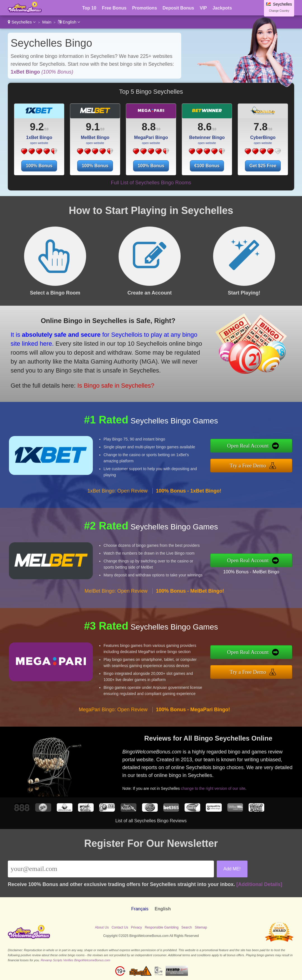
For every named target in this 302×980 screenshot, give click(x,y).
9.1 (93, 127)
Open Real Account (248, 446)
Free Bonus (114, 8)
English (69, 22)
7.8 (261, 127)
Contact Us (120, 927)
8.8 (149, 127)
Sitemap (201, 927)
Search (187, 927)
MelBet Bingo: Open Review (116, 591)
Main (47, 22)
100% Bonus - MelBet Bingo (251, 572)
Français (140, 909)
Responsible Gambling (162, 927)
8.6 (205, 127)
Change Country (279, 11)
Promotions (144, 8)
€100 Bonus (207, 166)
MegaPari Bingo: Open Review (113, 710)
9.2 (37, 127)
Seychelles (22, 22)
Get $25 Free (263, 166)
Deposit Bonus (178, 8)
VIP (203, 8)
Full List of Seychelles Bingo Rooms (151, 183)
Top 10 (89, 8)
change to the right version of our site (213, 788)
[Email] (111, 869)
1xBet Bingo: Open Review (117, 491)
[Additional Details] (259, 884)
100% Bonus (39, 166)
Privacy (136, 927)
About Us (102, 927)
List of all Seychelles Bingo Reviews (151, 821)
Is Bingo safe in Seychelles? (116, 386)
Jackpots (222, 8)
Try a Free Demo (248, 466)
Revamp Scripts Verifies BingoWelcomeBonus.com (75, 960)
